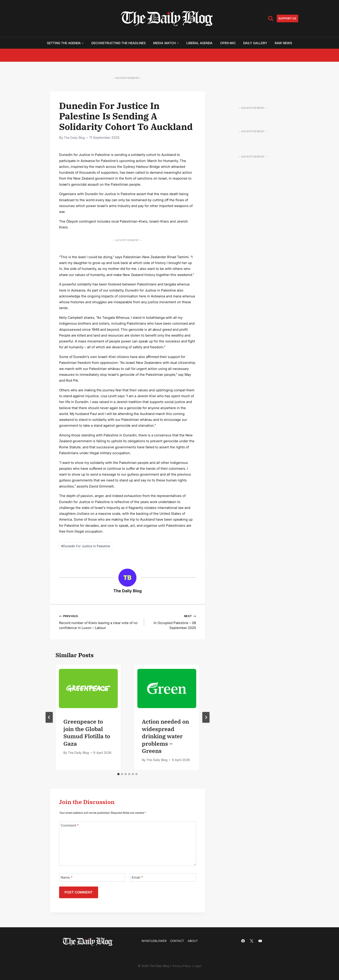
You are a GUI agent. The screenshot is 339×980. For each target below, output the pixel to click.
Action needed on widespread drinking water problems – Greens (165, 737)
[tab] (118, 775)
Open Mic (228, 43)
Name (67, 878)
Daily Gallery (255, 43)
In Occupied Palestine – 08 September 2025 (174, 622)
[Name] (92, 878)
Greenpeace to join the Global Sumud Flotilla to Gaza (87, 733)
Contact (178, 941)
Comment (70, 826)
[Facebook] (243, 941)
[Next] (206, 718)
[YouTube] (260, 941)
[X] (252, 941)
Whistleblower (153, 941)
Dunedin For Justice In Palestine (86, 546)
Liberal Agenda (199, 43)
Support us (287, 18)
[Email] (163, 878)
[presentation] (88, 689)
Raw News (283, 43)
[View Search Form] (271, 18)
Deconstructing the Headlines (119, 43)
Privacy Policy (182, 966)
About (195, 941)
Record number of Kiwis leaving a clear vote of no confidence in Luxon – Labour (100, 622)
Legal (198, 966)
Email (137, 878)
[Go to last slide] (49, 718)
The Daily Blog (75, 138)
